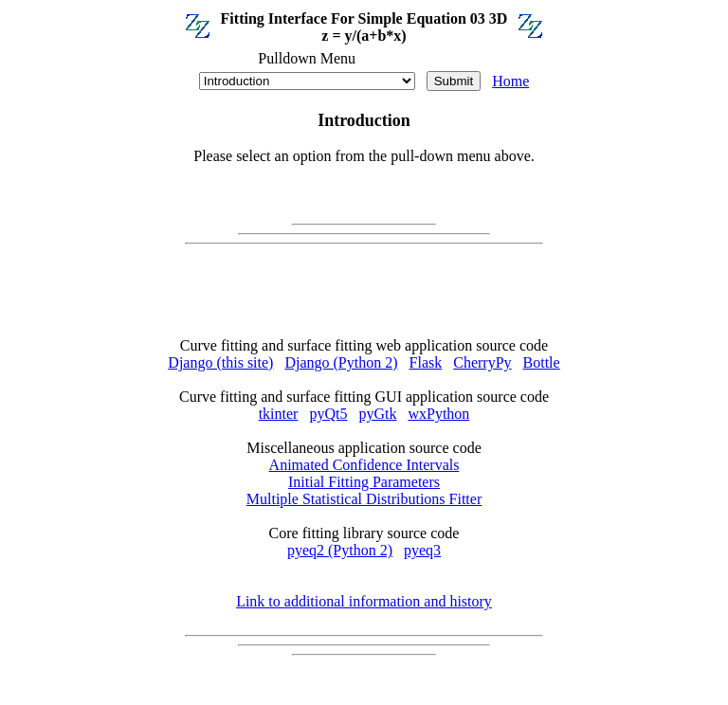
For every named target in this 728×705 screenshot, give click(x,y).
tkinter (279, 414)
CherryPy (482, 362)
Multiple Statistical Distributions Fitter (364, 499)
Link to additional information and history (364, 601)
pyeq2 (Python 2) (340, 550)
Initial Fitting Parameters (364, 482)
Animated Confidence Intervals (364, 465)
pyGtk (377, 414)
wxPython (438, 414)
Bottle (542, 362)
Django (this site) (220, 362)
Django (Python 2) (341, 362)
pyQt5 (328, 414)
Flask (426, 362)
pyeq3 (422, 550)
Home (510, 81)
